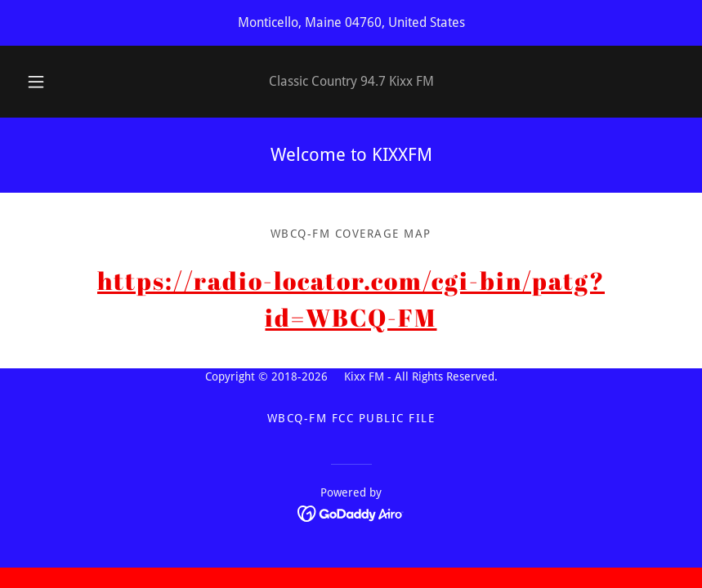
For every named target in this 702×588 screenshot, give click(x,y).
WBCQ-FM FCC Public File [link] (351, 418)
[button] (49, 82)
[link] (351, 513)
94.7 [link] (373, 81)
